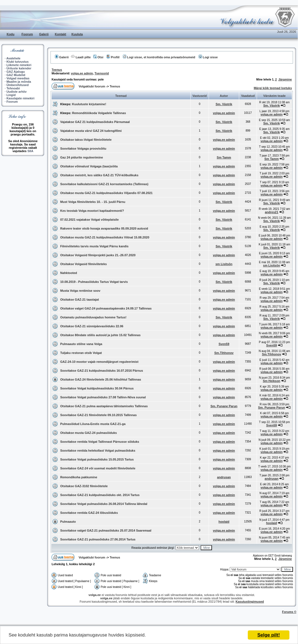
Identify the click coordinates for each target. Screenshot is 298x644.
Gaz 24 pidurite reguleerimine (82, 157)
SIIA (30, 151)
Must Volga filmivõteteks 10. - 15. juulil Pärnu (93, 202)
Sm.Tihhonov (224, 353)
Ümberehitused (17, 85)
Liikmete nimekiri (19, 65)
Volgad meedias (18, 78)
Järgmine (285, 79)
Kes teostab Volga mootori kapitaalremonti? (92, 211)
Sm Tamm (224, 157)
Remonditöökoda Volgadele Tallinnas (99, 113)
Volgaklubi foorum (92, 86)
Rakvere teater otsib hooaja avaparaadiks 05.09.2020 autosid (104, 228)
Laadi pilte (81, 57)
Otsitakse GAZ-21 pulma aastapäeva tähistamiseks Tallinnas (104, 406)
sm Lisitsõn (224, 264)
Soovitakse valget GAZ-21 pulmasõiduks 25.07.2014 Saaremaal (106, 530)
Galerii (44, 34)
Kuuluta (77, 34)
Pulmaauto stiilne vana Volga (81, 344)
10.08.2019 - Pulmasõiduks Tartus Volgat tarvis (94, 282)
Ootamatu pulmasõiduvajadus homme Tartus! (93, 317)
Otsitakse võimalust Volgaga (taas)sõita (89, 166)
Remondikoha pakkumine (79, 477)
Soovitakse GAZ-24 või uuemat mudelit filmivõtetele (98, 468)
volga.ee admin (82, 73)
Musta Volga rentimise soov (80, 291)
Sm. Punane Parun (224, 406)
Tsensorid (102, 73)
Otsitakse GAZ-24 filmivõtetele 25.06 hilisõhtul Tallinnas (101, 379)
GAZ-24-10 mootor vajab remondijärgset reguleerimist (99, 362)
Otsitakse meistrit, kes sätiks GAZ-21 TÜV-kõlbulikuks (99, 175)
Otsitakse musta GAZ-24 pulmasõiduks (89, 433)
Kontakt (61, 34)
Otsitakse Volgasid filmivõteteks (84, 264)
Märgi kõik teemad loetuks (273, 88)
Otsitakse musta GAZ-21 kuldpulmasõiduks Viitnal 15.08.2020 (105, 237)
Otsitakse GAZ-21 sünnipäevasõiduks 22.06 (92, 326)
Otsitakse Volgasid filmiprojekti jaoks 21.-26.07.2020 (98, 255)
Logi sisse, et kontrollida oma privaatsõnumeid (159, 57)
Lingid (11, 95)
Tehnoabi (13, 88)
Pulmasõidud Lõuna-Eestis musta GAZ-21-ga (93, 424)
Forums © (289, 612)
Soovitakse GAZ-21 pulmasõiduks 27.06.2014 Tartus (98, 539)
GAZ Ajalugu (16, 72)
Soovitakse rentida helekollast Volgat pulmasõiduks (98, 451)
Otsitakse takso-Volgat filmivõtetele (86, 140)
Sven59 (224, 344)
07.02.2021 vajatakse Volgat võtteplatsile (89, 220)
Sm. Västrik (224, 104)
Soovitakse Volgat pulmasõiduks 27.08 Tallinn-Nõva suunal (103, 397)
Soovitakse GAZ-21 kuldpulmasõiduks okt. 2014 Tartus (100, 495)
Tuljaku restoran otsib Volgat (81, 353)
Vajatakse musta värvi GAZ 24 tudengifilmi (91, 131)
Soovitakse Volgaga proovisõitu (83, 149)
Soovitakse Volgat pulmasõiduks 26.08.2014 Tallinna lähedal (104, 504)
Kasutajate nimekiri (20, 98)
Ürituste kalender (19, 68)
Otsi (98, 57)
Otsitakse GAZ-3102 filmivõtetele (84, 486)
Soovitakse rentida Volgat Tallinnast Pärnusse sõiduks (100, 442)
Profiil (113, 57)
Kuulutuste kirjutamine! (89, 104)
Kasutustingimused (250, 602)
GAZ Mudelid (16, 75)
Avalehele (13, 58)
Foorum (27, 34)
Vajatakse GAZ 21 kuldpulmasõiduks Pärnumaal (95, 122)
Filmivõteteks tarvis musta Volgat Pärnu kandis (94, 246)
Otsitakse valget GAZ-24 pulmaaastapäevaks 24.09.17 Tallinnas (106, 308)
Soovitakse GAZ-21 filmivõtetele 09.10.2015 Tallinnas (99, 415)
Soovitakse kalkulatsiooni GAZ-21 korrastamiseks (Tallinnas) (104, 184)
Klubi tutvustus (17, 62)
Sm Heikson (272, 381)
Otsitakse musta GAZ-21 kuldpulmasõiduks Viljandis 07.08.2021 (106, 193)
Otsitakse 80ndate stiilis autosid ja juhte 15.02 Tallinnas (100, 335)
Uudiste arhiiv (17, 92)
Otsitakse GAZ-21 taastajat (79, 300)
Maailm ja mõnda (19, 82)
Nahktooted (69, 273)
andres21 (271, 212)
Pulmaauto (68, 522)
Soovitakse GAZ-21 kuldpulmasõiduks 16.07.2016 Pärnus (102, 371)
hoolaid (224, 522)
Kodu (11, 34)
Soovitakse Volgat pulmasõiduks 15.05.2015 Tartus (97, 459)
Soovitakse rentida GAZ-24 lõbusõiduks (89, 513)
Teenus (57, 70)
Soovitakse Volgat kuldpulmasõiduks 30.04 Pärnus (97, 388)
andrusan (224, 477)
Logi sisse (208, 57)
